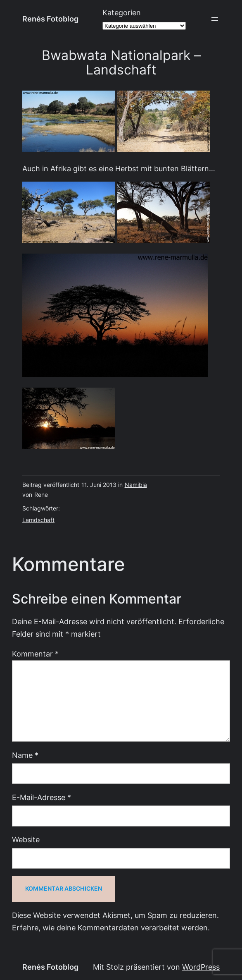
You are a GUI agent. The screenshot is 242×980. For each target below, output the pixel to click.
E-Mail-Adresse (42, 797)
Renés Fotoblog (50, 19)
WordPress (201, 967)
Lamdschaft (38, 520)
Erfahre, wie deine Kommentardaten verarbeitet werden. (111, 928)
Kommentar (35, 654)
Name (25, 755)
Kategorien (122, 13)
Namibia (136, 485)
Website (26, 840)
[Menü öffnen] (215, 19)
